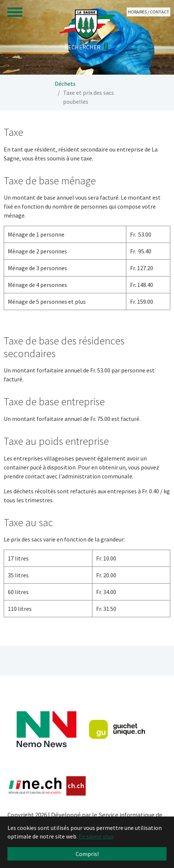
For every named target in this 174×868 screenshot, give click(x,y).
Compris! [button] (87, 854)
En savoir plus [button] (96, 836)
